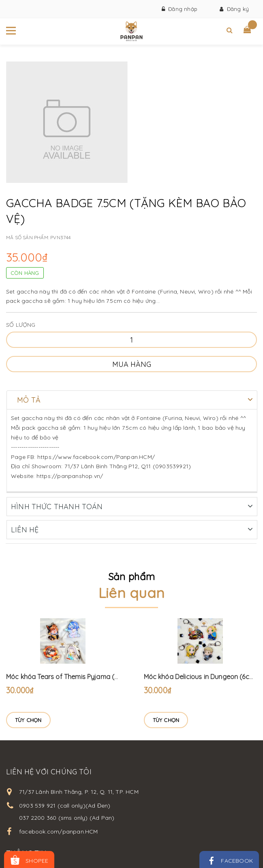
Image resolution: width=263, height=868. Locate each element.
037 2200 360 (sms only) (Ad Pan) (67, 817)
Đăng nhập (180, 9)
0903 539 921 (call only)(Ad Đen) (65, 805)
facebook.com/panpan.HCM (59, 831)
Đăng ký (234, 9)
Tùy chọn (28, 720)
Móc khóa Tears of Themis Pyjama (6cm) (68, 676)
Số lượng (21, 325)
